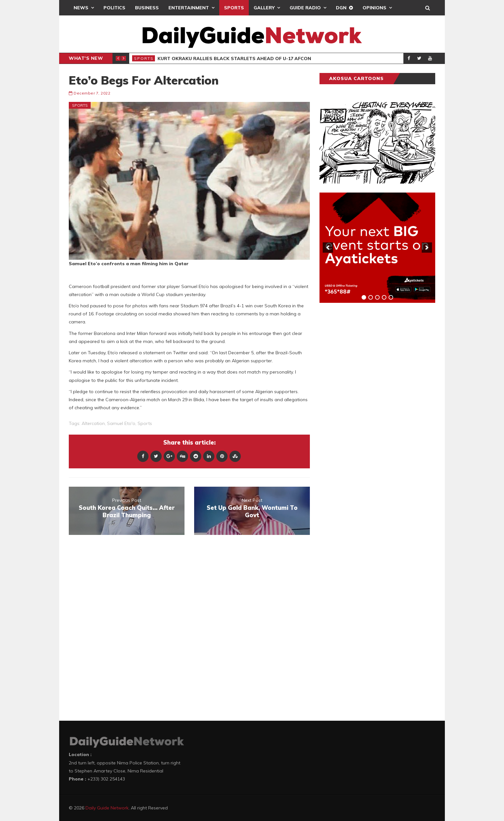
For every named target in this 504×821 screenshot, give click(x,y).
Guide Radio (305, 8)
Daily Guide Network (107, 808)
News (81, 8)
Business (147, 8)
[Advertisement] (368, 408)
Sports (234, 8)
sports (145, 423)
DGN (341, 8)
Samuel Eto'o (121, 423)
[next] (427, 248)
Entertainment (189, 8)
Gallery (264, 8)
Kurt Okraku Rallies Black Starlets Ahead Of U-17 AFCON (234, 59)
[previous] (328, 248)
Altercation (93, 423)
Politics (114, 8)
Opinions (374, 8)
